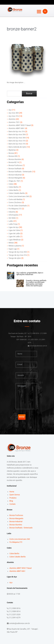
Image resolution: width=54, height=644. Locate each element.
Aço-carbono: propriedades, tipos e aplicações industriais (30, 274)
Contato (13, 504)
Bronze (11, 153)
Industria (12, 212)
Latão (11, 221)
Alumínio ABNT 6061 (17, 128)
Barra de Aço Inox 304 (17, 138)
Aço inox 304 (14, 113)
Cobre (11, 184)
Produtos (13, 498)
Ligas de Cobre (14, 230)
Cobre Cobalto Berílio (17, 193)
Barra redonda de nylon (17, 147)
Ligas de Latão (14, 237)
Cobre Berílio (14, 187)
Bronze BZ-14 (14, 162)
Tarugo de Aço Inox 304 (18, 252)
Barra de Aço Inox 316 (17, 141)
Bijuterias (12, 150)
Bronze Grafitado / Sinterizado (20, 172)
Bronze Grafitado (15, 169)
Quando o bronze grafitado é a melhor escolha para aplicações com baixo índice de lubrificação (36, 283)
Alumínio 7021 (14, 122)
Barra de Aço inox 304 (17, 135)
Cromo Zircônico (15, 203)
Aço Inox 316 (14, 116)
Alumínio (12, 119)
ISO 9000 (12, 218)
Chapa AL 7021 (14, 181)
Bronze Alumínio (15, 159)
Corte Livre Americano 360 (19, 196)
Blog (11, 501)
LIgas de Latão (14, 234)
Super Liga (13, 249)
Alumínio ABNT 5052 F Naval (20, 125)
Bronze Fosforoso (15, 165)
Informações (14, 215)
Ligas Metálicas (15, 240)
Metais (11, 243)
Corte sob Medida (15, 199)
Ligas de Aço (14, 227)
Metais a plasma (15, 246)
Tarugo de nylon (15, 258)
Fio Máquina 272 (15, 209)
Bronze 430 (13, 156)
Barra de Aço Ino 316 (17, 132)
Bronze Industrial (15, 175)
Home (12, 492)
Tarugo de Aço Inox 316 (18, 255)
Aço (10, 110)
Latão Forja (13, 224)
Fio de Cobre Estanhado (18, 206)
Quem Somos (15, 495)
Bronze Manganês (16, 178)
